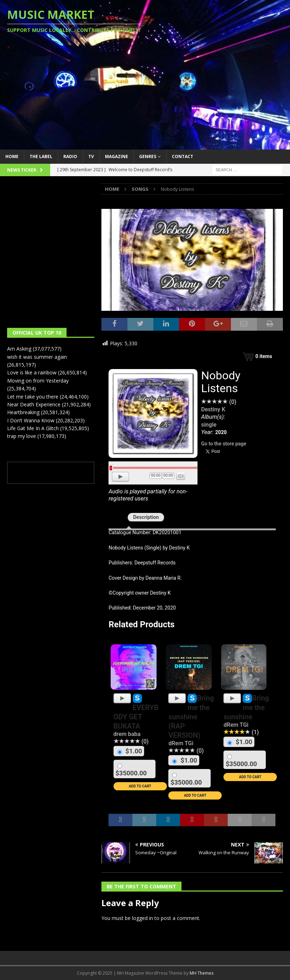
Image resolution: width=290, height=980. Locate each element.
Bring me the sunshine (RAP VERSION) (191, 717)
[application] (153, 477)
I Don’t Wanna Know (31, 420)
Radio (70, 156)
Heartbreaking (23, 412)
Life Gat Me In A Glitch (33, 428)
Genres (148, 156)
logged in (143, 918)
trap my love (22, 436)
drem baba (127, 734)
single (209, 425)
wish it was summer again (37, 357)
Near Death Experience (34, 404)
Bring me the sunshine (246, 707)
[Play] (120, 477)
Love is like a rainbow (32, 372)
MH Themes (202, 973)
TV (91, 156)
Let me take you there (33, 397)
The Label (41, 156)
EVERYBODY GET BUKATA (136, 717)
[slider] (153, 468)
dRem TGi (181, 743)
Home (12, 156)
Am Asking (19, 349)
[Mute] (181, 476)
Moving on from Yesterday (38, 381)
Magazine (117, 156)
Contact (183, 156)
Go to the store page (224, 444)
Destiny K (213, 409)
